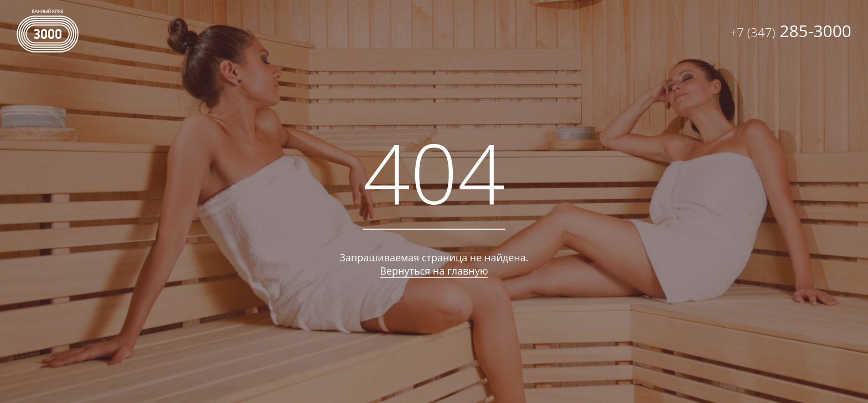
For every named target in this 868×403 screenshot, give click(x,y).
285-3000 (790, 31)
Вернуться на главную (434, 271)
